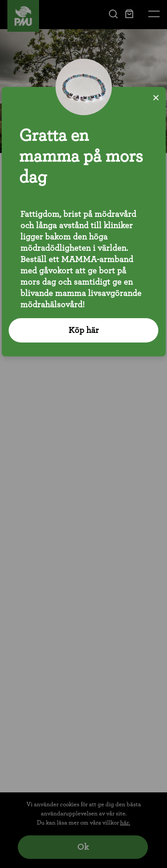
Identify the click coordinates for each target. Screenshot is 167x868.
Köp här (84, 330)
